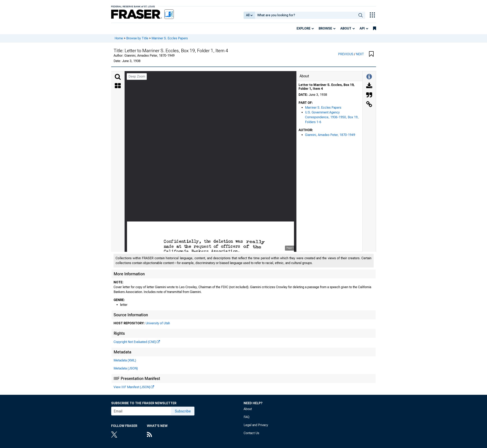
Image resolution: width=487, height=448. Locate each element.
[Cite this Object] (369, 95)
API (362, 28)
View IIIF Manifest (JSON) (132, 387)
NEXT (360, 54)
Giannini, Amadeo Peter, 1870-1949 (330, 135)
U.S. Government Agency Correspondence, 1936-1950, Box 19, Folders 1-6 (332, 117)
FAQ (247, 417)
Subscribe (183, 411)
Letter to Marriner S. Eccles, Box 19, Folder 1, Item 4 (327, 87)
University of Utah (158, 323)
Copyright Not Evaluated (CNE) (135, 342)
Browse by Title (137, 38)
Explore (303, 28)
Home (119, 38)
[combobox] (306, 15)
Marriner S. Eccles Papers (170, 38)
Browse (325, 28)
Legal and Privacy (256, 425)
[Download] (369, 86)
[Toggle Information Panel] (369, 77)
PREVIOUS (346, 54)
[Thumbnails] (118, 86)
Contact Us (251, 433)
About (346, 28)
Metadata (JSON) (126, 368)
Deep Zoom (137, 76)
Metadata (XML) (125, 360)
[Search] (118, 77)
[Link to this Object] (369, 105)
